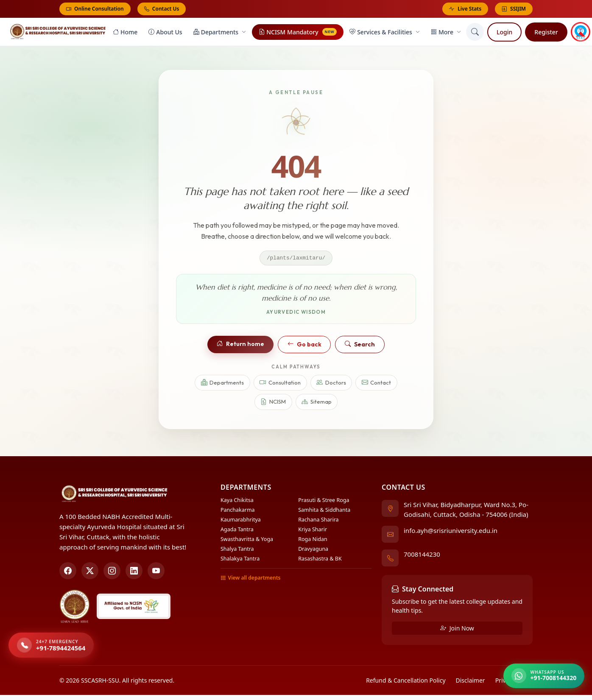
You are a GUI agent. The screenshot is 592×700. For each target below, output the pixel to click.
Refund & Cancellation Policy (406, 682)
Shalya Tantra (237, 551)
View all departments (250, 580)
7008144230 (422, 556)
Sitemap (317, 404)
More (446, 33)
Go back (304, 346)
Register (546, 33)
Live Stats (465, 9)
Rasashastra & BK (320, 560)
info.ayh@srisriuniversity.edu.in (451, 532)
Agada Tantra (237, 531)
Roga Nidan (313, 541)
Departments (220, 33)
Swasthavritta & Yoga (247, 541)
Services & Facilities (385, 33)
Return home (240, 346)
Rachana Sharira (318, 521)
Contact (377, 384)
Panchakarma (238, 512)
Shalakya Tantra (240, 560)
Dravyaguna (313, 551)
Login (504, 33)
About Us (165, 33)
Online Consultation (95, 9)
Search (360, 346)
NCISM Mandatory (298, 33)
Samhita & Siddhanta (324, 512)
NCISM (273, 404)
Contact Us (162, 9)
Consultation (280, 384)
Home (125, 33)
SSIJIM (514, 9)
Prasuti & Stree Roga (324, 502)
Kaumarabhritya (241, 521)
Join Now (457, 629)
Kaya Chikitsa (237, 502)
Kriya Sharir (313, 531)
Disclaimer (471, 682)
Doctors (331, 384)
